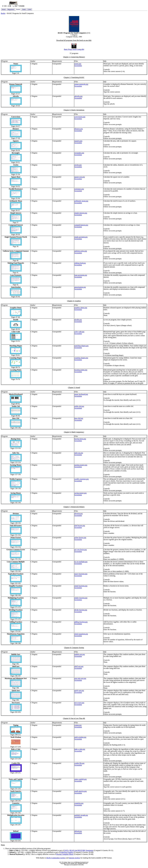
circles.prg (78, 165)
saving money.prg (80, 493)
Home (4, 10)
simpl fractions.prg (81, 586)
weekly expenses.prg (82, 479)
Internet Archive (74, 858)
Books (18, 10)
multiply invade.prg (81, 815)
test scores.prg (79, 703)
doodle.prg (78, 320)
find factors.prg (80, 526)
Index (24, 10)
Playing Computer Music (65, 854)
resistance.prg (79, 189)
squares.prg (78, 141)
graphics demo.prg (81, 308)
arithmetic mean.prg (81, 201)
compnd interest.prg (81, 225)
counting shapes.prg (81, 358)
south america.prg (81, 791)
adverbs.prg (78, 96)
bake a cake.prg (80, 749)
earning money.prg (81, 465)
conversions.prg (80, 117)
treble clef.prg (79, 406)
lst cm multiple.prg (81, 562)
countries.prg (79, 803)
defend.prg (78, 831)
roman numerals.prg (81, 84)
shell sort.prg (79, 666)
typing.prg (78, 725)
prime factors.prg (80, 538)
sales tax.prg (79, 453)
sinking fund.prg (80, 263)
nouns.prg (78, 64)
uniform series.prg (81, 251)
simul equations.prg (81, 634)
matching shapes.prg (81, 346)
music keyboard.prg (81, 394)
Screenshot (78, 66)
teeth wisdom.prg (80, 737)
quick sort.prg (79, 691)
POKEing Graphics (67, 852)
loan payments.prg (81, 275)
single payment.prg (81, 237)
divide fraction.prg (81, 610)
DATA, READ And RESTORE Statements (79, 850)
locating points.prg (81, 370)
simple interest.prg (81, 213)
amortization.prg (80, 287)
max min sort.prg (80, 678)
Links (29, 10)
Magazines (11, 10)
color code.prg (79, 332)
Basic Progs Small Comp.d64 (74, 49)
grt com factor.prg (81, 550)
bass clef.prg (79, 418)
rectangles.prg (79, 153)
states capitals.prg (80, 779)
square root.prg (80, 177)
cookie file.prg (79, 763)
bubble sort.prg (80, 654)
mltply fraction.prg (81, 598)
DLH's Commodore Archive (56, 858)
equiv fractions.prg (81, 574)
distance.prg (79, 129)
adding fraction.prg (81, 622)
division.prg (79, 514)
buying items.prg (80, 439)
